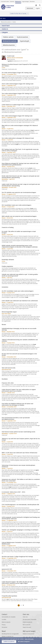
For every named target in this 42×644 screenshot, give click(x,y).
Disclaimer (4, 627)
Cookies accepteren (9, 642)
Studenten (12, 2)
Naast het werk (27, 627)
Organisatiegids (25, 2)
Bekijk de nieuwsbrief (29, 634)
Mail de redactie (6, 622)
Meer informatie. (29, 639)
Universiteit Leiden (5, 2)
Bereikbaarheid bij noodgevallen (10, 634)
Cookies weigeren (25, 642)
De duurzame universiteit (30, 620)
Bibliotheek (32, 2)
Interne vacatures (27, 622)
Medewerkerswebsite (6, 22)
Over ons (25, 617)
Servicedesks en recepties (9, 617)
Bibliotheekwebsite (9, 45)
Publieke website (8, 37)
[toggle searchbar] (40, 5)
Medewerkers (18, 2)
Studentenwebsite (22, 37)
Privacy (4, 625)
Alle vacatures (27, 625)
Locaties (4, 620)
